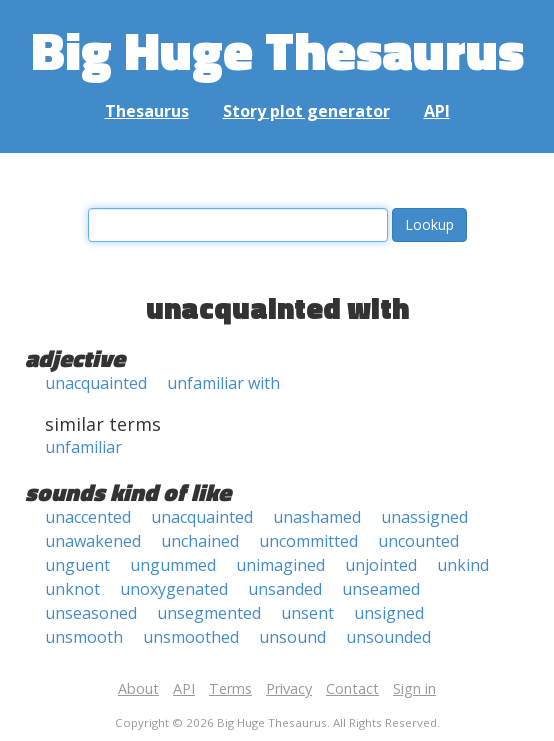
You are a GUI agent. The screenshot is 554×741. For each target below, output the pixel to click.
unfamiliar (83, 447)
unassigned (424, 517)
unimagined (280, 565)
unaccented (88, 517)
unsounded (388, 637)
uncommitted (308, 541)
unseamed (381, 589)
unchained (200, 541)
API (437, 111)
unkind (463, 565)
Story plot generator (306, 111)
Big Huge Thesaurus (277, 49)
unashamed (317, 517)
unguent (77, 565)
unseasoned (91, 613)
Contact (352, 688)
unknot (72, 589)
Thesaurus (147, 111)
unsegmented (209, 613)
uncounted (418, 541)
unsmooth (84, 637)
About (138, 688)
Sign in (414, 688)
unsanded (285, 589)
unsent (307, 613)
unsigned (389, 613)
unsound (292, 637)
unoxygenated (174, 589)
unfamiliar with (223, 383)
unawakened (93, 541)
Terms (230, 688)
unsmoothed (191, 637)
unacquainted (96, 383)
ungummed (173, 565)
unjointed (381, 565)
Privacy (289, 688)
